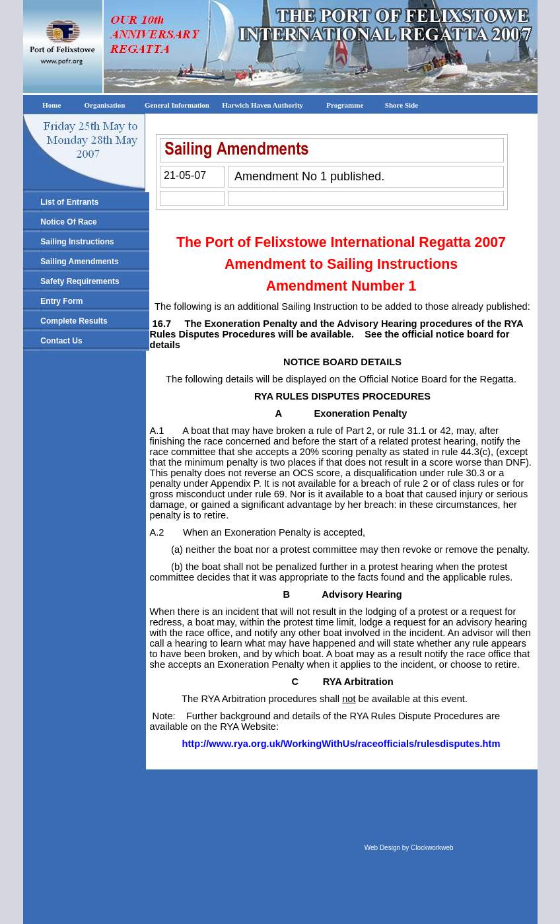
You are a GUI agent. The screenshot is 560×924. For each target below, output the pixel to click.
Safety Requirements (80, 281)
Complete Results (74, 321)
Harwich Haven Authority (264, 105)
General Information (179, 105)
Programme (345, 105)
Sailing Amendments (79, 262)
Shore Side (401, 105)
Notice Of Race (68, 222)
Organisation (105, 105)
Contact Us (61, 341)
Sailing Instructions (77, 242)
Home (48, 105)
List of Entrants (69, 202)
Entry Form (61, 301)
